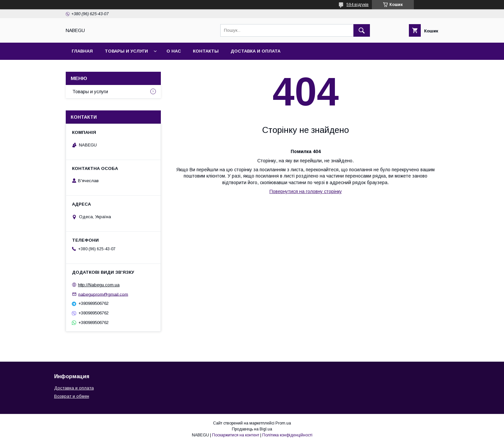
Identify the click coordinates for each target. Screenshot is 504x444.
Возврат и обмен (72, 396)
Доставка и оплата (255, 51)
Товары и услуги (126, 51)
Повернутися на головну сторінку (306, 191)
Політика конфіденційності (287, 435)
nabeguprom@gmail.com (103, 294)
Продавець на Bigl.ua (252, 429)
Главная (82, 51)
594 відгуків (358, 5)
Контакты (206, 51)
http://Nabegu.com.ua (99, 285)
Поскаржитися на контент (236, 435)
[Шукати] (362, 30)
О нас (174, 51)
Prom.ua (283, 423)
